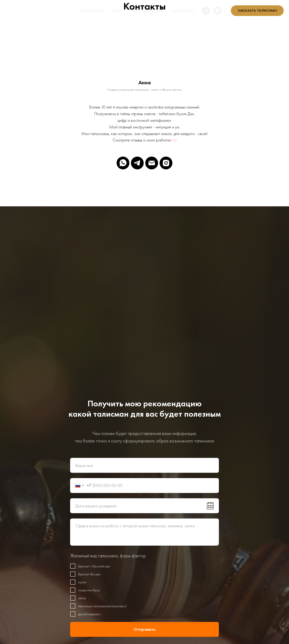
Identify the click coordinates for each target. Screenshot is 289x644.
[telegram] (206, 11)
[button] (257, 11)
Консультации (147, 11)
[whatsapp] (218, 11)
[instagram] (166, 163)
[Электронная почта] (152, 163)
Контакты (183, 11)
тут (174, 140)
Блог (117, 11)
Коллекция (92, 11)
